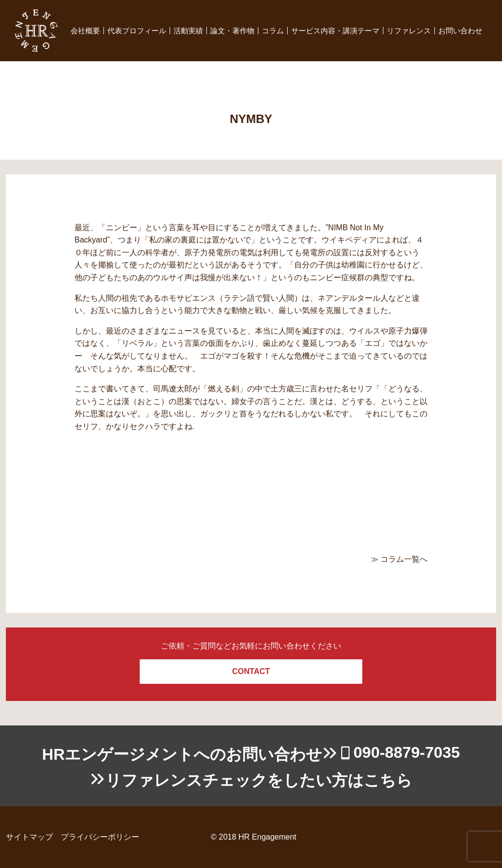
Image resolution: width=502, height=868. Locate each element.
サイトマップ (29, 837)
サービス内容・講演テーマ (335, 31)
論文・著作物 (232, 31)
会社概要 (85, 31)
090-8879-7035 (407, 752)
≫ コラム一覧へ (399, 559)
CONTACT (251, 671)
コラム (273, 31)
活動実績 (188, 31)
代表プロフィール (137, 31)
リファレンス (409, 31)
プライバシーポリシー (100, 837)
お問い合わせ (460, 31)
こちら (388, 780)
